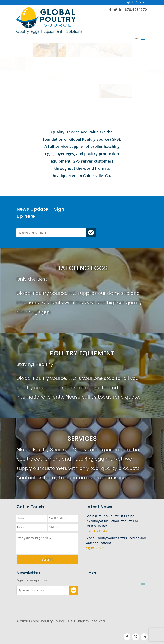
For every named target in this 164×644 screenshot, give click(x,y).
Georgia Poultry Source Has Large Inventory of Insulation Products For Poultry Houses (112, 521)
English (129, 2)
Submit (48, 559)
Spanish (141, 2)
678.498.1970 (136, 10)
